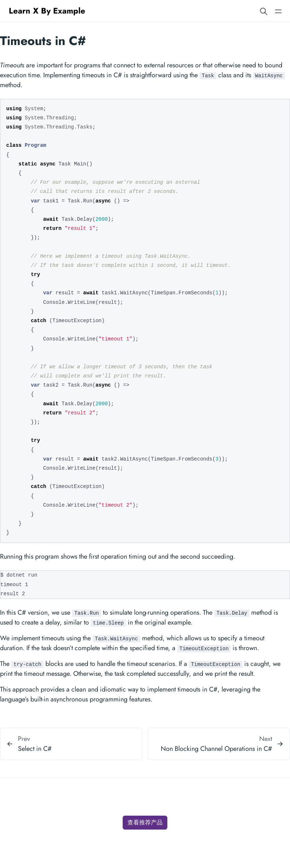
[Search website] (264, 11)
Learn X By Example (47, 11)
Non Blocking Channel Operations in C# (216, 749)
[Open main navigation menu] (278, 11)
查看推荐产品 (145, 822)
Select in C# (35, 749)
